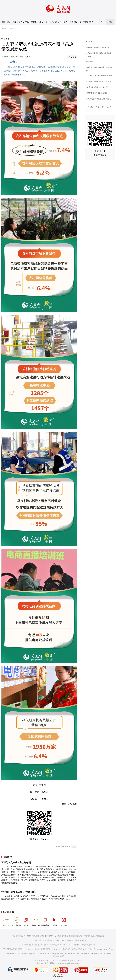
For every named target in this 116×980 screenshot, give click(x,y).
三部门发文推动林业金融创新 (16, 863)
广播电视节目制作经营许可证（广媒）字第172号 (78, 949)
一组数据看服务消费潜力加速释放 (99, 81)
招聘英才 (43, 936)
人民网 (4, 29)
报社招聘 (36, 936)
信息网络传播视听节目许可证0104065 (18, 954)
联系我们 (101, 936)
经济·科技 (12, 29)
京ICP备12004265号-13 (105, 949)
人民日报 (6, 921)
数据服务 (72, 936)
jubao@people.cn (80, 940)
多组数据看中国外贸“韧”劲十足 (98, 47)
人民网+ (26, 921)
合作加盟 (57, 936)
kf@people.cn (38, 945)
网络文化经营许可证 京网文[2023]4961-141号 (48, 954)
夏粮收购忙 (91, 62)
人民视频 (54, 921)
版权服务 (65, 936)
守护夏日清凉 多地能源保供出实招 (19, 892)
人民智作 (64, 921)
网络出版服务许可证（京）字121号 (77, 954)
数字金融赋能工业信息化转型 (98, 87)
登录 (111, 22)
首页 (3, 22)
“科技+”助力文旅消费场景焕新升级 (99, 76)
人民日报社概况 (17, 936)
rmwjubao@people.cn (89, 945)
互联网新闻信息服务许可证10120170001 (17, 949)
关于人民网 (28, 936)
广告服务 (50, 936)
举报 (91, 22)
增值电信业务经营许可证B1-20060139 (46, 949)
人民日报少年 (16, 921)
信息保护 (94, 936)
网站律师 (87, 936)
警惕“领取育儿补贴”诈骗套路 (97, 93)
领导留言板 (45, 921)
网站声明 (79, 936)
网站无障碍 (84, 22)
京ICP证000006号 (96, 954)
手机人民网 (36, 921)
